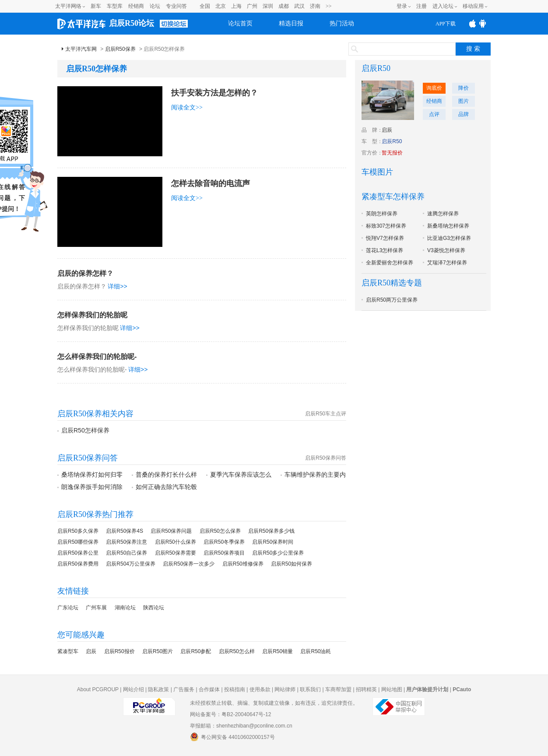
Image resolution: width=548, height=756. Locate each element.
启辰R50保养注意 (126, 542)
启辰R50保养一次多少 (189, 564)
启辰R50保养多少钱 (271, 531)
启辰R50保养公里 (78, 553)
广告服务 (184, 689)
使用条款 (260, 689)
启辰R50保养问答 (326, 458)
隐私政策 (158, 689)
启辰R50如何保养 (292, 564)
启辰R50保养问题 (171, 531)
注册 (422, 6)
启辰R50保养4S (125, 531)
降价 (464, 88)
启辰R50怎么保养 (220, 531)
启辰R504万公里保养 (131, 564)
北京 (221, 6)
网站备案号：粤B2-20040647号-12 (230, 714)
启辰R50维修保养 (243, 564)
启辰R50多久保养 (78, 531)
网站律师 (285, 689)
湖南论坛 (125, 608)
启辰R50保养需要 (176, 553)
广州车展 (96, 608)
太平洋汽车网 (81, 49)
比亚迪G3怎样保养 (449, 238)
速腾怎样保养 (443, 214)
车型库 (115, 6)
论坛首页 (240, 23)
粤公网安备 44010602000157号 (232, 737)
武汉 (299, 6)
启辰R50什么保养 (176, 542)
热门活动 (342, 23)
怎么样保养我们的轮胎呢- (97, 357)
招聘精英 (366, 689)
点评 (434, 114)
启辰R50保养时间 (273, 542)
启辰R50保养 (120, 49)
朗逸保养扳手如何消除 (92, 487)
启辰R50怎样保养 (85, 430)
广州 (252, 6)
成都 (284, 6)
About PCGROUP (98, 689)
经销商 (136, 6)
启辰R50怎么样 (237, 651)
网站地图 (392, 689)
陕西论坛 (154, 608)
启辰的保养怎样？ (85, 273)
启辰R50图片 (158, 651)
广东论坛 (68, 608)
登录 (402, 6)
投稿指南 (235, 689)
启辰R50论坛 (132, 23)
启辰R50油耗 (316, 651)
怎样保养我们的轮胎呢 (92, 315)
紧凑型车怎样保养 (393, 197)
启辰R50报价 (119, 651)
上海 (236, 6)
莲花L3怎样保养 (385, 250)
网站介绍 (133, 689)
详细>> (117, 286)
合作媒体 (209, 689)
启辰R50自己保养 (126, 553)
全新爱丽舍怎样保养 (390, 263)
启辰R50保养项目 (224, 553)
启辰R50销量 (278, 651)
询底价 (434, 88)
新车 (96, 6)
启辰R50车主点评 (326, 414)
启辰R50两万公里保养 (392, 300)
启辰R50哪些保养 (78, 542)
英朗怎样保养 (382, 214)
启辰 (91, 651)
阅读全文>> (187, 107)
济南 (315, 6)
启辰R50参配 (196, 651)
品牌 (464, 114)
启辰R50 (376, 68)
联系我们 (310, 689)
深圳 (268, 6)
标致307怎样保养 (386, 226)
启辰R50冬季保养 (224, 542)
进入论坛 (443, 6)
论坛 (155, 6)
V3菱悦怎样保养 (446, 250)
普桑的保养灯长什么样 (166, 475)
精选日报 (291, 23)
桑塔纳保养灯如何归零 (92, 475)
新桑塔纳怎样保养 (448, 226)
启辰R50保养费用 (78, 564)
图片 (464, 101)
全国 (205, 6)
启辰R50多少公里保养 (278, 553)
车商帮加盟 (338, 689)
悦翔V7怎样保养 (385, 238)
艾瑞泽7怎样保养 (447, 263)
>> (329, 6)
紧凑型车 (68, 651)
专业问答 (176, 6)
